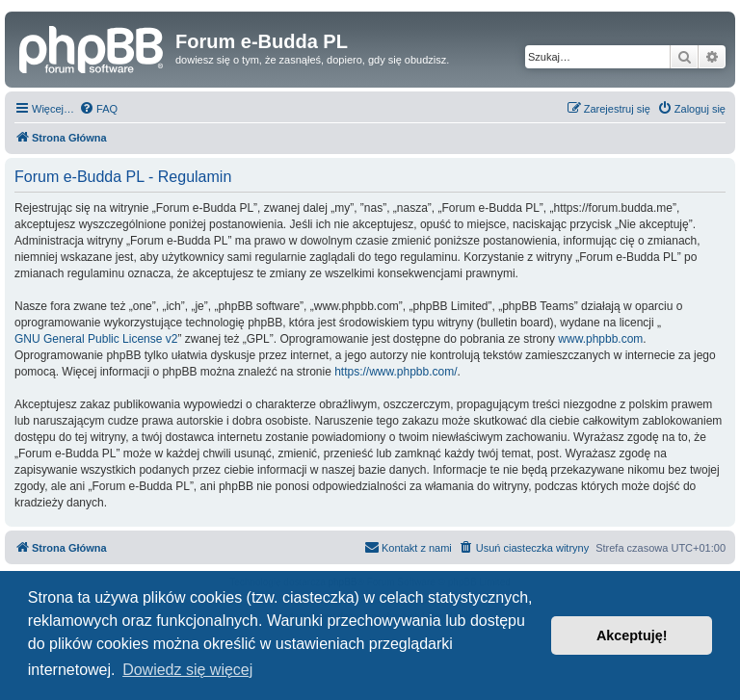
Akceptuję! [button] (632, 635)
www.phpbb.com (600, 339)
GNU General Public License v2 (96, 339)
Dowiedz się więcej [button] (187, 670)
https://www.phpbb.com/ (396, 372)
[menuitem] (98, 109)
